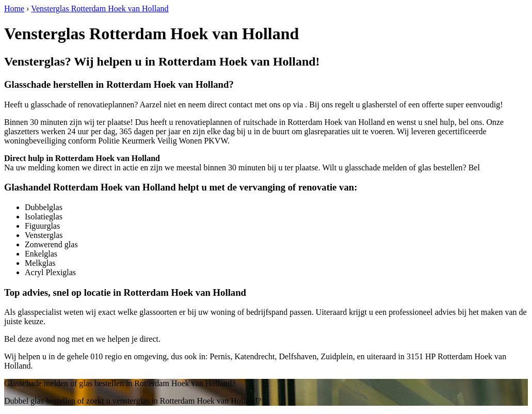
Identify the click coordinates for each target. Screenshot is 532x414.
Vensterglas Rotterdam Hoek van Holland (100, 9)
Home (14, 9)
